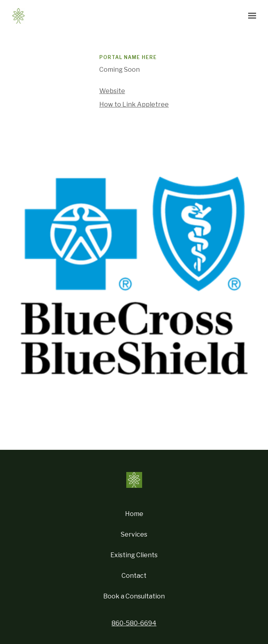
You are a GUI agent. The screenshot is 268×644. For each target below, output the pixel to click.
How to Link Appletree (134, 104)
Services (134, 534)
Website (112, 91)
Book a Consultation (134, 596)
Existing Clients (134, 555)
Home (134, 514)
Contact (134, 576)
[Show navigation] (250, 16)
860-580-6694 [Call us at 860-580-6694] (134, 623)
